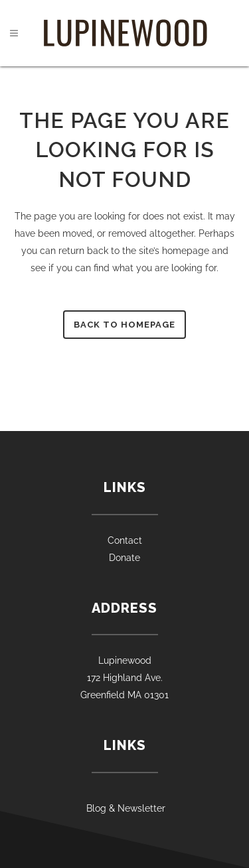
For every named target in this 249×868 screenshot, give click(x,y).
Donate (124, 558)
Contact (125, 540)
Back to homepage (124, 325)
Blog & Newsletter (124, 808)
